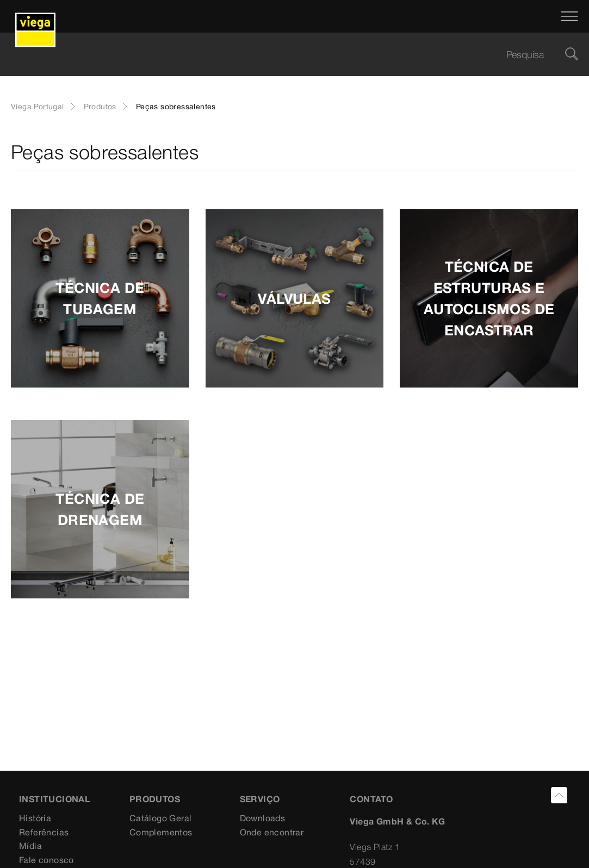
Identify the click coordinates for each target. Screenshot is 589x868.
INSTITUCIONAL (54, 799)
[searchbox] (285, 55)
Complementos (161, 832)
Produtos (100, 107)
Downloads (263, 818)
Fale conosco (46, 860)
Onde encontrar (272, 832)
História (35, 818)
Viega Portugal (38, 107)
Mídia (30, 846)
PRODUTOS (155, 799)
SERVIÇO (260, 799)
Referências (44, 832)
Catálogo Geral (161, 818)
